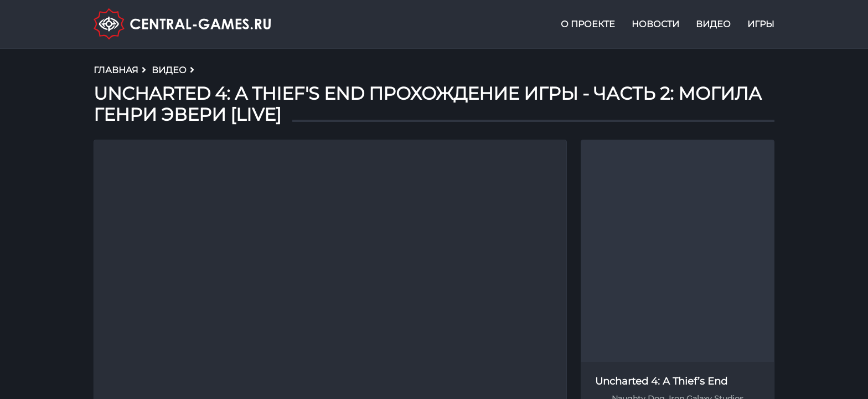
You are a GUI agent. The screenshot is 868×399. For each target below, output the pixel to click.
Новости (655, 24)
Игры (761, 24)
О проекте (588, 24)
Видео (713, 24)
